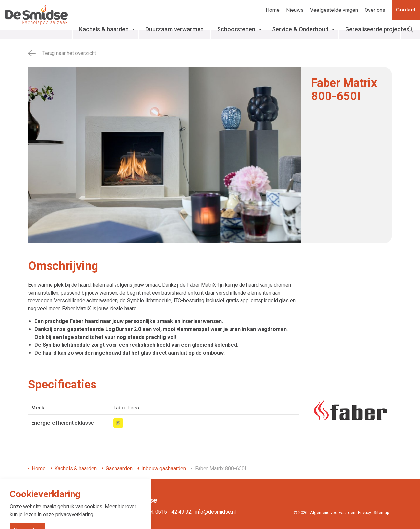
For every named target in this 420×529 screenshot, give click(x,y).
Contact (406, 10)
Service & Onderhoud (301, 33)
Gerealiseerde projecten (373, 33)
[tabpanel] (165, 155)
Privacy (365, 512)
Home (273, 10)
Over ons (375, 10)
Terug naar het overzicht (62, 53)
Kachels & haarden (115, 33)
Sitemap (382, 512)
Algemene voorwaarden (333, 512)
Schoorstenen (250, 29)
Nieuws (295, 10)
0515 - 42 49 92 (173, 512)
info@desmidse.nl (215, 512)
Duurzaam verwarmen (179, 33)
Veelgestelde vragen (334, 10)
